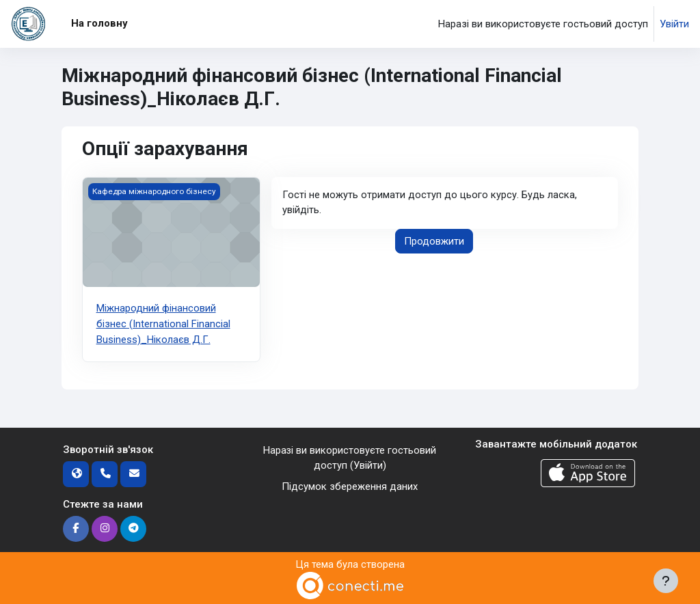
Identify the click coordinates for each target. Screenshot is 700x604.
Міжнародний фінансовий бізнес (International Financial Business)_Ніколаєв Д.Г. (163, 324)
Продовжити (434, 241)
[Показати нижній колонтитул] (666, 581)
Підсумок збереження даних (350, 485)
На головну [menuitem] (99, 23)
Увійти (674, 24)
